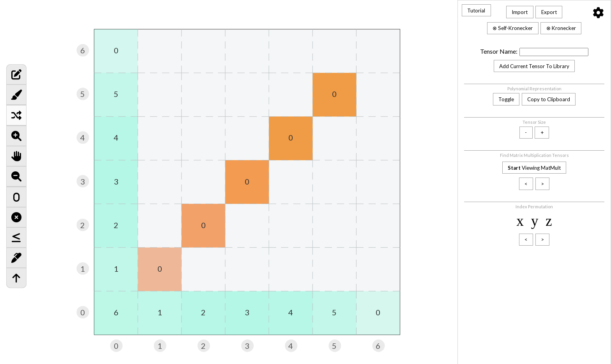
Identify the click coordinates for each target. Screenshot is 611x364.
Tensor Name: (499, 51)
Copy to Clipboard (549, 99)
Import (520, 12)
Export (549, 12)
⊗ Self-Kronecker (513, 28)
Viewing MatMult (534, 168)
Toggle (506, 99)
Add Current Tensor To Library (534, 66)
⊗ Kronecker (561, 28)
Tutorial (476, 11)
